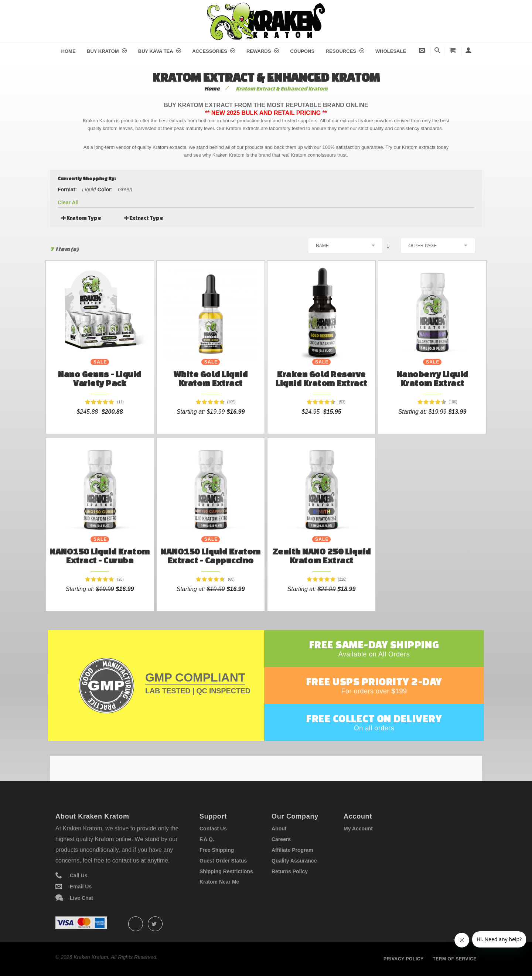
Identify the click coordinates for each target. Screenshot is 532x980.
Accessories (214, 51)
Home (69, 51)
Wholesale (391, 51)
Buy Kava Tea (160, 51)
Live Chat (81, 898)
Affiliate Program (292, 850)
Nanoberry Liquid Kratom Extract (432, 378)
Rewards (263, 51)
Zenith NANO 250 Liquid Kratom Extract (322, 556)
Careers (281, 839)
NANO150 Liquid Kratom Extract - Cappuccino (211, 556)
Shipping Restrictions (226, 871)
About (279, 829)
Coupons (302, 51)
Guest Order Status (223, 861)
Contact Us (213, 829)
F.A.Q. (207, 839)
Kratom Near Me (219, 882)
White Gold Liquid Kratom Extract (211, 378)
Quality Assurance (294, 861)
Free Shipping (217, 850)
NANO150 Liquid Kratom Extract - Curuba (100, 556)
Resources (345, 51)
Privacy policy (404, 959)
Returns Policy (290, 871)
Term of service (455, 959)
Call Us (79, 875)
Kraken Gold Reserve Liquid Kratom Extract (321, 378)
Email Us (81, 887)
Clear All (68, 202)
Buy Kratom (107, 51)
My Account (358, 829)
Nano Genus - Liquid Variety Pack (100, 378)
